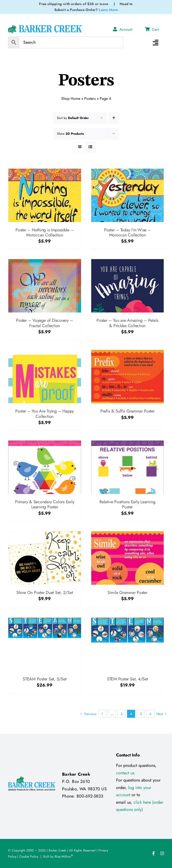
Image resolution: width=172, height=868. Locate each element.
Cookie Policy (29, 857)
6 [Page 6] (150, 714)
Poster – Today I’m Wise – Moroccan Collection (127, 232)
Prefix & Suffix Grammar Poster (127, 411)
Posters (90, 98)
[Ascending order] (114, 118)
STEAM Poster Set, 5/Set (45, 679)
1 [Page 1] (102, 714)
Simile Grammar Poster (127, 592)
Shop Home (71, 98)
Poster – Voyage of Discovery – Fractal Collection (45, 323)
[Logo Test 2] (45, 27)
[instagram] (162, 853)
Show (70, 134)
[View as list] (91, 147)
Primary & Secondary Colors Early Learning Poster (45, 504)
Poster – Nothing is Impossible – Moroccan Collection (45, 232)
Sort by (73, 118)
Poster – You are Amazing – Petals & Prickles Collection (127, 323)
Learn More (108, 10)
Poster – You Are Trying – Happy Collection (45, 414)
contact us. (126, 773)
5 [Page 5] (141, 714)
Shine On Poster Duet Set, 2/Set (45, 592)
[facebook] (154, 853)
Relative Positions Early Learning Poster (127, 504)
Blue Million (64, 857)
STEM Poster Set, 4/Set (127, 679)
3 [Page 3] (122, 714)
